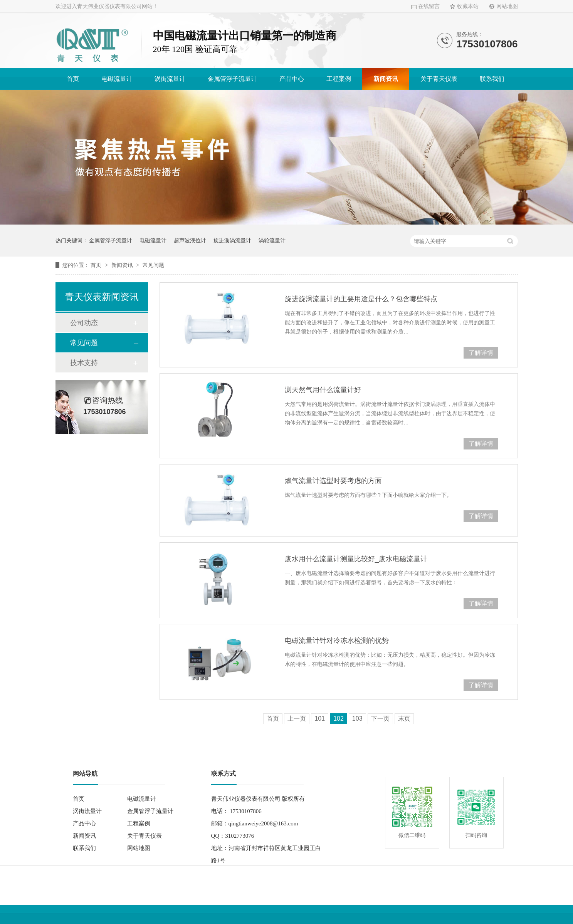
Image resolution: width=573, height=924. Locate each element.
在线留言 (429, 6)
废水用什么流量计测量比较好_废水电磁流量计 (356, 559)
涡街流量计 (170, 79)
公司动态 (84, 323)
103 (357, 719)
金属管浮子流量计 (232, 79)
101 (320, 719)
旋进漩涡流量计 (232, 240)
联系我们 (492, 79)
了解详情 (481, 353)
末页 (404, 719)
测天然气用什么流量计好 (323, 390)
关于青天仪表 (439, 79)
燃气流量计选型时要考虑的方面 (333, 481)
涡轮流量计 (272, 240)
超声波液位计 (190, 240)
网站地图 (507, 6)
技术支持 (84, 363)
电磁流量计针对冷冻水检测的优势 (337, 641)
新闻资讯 (386, 79)
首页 (73, 79)
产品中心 (292, 79)
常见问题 (153, 265)
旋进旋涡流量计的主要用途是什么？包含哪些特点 (361, 299)
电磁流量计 (117, 79)
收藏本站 (468, 6)
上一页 (297, 719)
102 (339, 719)
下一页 (380, 719)
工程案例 (339, 79)
